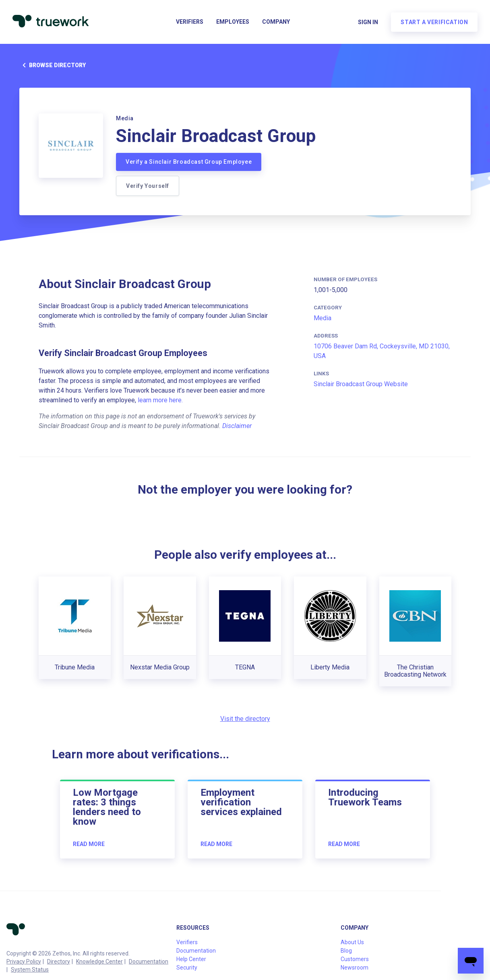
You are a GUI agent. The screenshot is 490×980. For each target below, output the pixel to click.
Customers (355, 959)
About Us (352, 942)
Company (276, 23)
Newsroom (355, 968)
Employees (233, 23)
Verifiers (190, 23)
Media (323, 318)
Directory (59, 961)
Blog (346, 951)
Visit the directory (245, 719)
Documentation (149, 961)
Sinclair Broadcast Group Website (361, 384)
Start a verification (434, 23)
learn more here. (160, 400)
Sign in (368, 23)
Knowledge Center (99, 961)
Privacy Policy (24, 961)
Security (187, 968)
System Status (30, 970)
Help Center (191, 959)
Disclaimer (237, 426)
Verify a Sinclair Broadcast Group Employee (189, 162)
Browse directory (53, 65)
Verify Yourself (148, 186)
